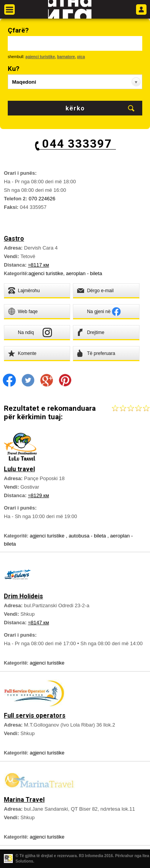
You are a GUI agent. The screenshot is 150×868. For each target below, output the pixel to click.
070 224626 (42, 199)
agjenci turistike (40, 57)
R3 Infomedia (91, 856)
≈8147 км (38, 623)
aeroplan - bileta (84, 273)
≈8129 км (38, 495)
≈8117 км (38, 265)
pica (81, 57)
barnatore (66, 57)
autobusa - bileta (88, 536)
